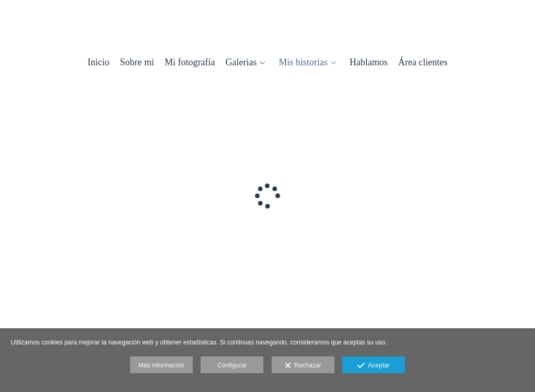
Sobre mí (137, 62)
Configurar (232, 365)
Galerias (241, 62)
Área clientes (423, 62)
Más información (161, 365)
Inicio (99, 62)
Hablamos (369, 62)
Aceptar (373, 366)
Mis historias (303, 62)
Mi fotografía (190, 62)
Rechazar (303, 366)
